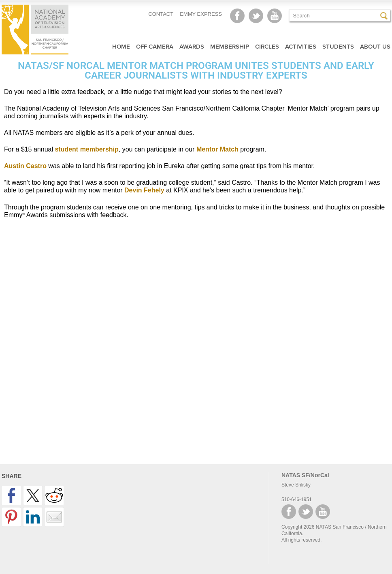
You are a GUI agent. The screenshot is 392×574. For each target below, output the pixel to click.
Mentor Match (217, 149)
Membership (230, 47)
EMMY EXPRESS (201, 14)
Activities (301, 47)
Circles (267, 47)
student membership (86, 149)
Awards (192, 47)
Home (121, 47)
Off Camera (155, 47)
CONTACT (161, 14)
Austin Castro (25, 166)
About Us (375, 47)
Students (338, 47)
